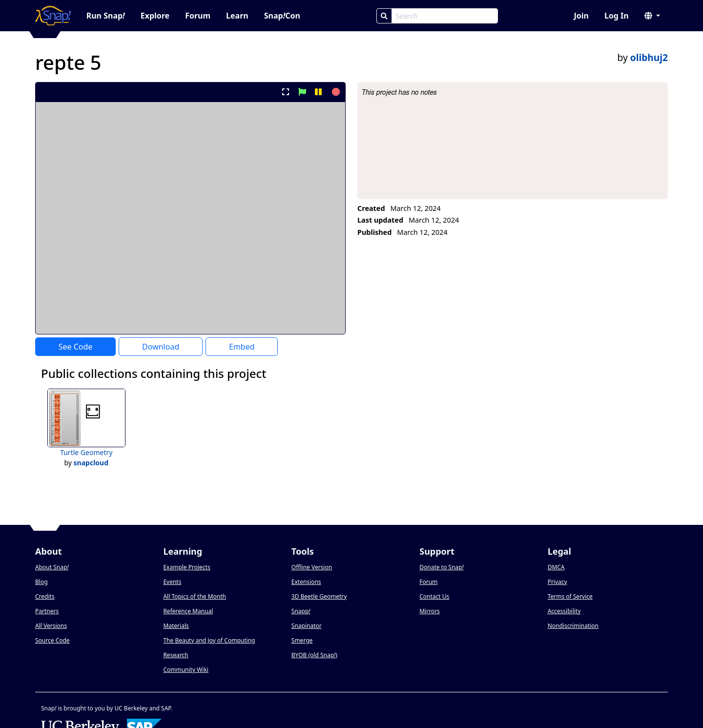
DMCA (556, 567)
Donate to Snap (441, 567)
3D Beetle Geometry (319, 596)
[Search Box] (445, 16)
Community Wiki (186, 670)
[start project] (302, 92)
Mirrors (430, 611)
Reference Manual (188, 611)
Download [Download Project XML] (161, 347)
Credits (45, 596)
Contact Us (434, 596)
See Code (76, 347)
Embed (242, 347)
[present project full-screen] (286, 92)
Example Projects (186, 567)
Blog (41, 582)
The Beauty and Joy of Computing (209, 640)
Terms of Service (570, 596)
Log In (617, 16)
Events (172, 582)
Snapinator (307, 626)
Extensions (306, 582)
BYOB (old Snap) (314, 655)
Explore (155, 16)
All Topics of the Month (195, 596)
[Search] (384, 16)
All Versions (51, 626)
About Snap (52, 567)
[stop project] (335, 92)
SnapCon (282, 16)
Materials (176, 626)
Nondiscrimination (573, 626)
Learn (237, 16)
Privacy (558, 582)
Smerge (302, 640)
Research (176, 655)
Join (581, 16)
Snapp (301, 611)
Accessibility (564, 611)
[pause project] (318, 92)
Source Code (52, 640)
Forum (198, 16)
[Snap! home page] (53, 16)
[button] (652, 16)
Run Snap (106, 16)
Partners (47, 611)
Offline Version (312, 567)
